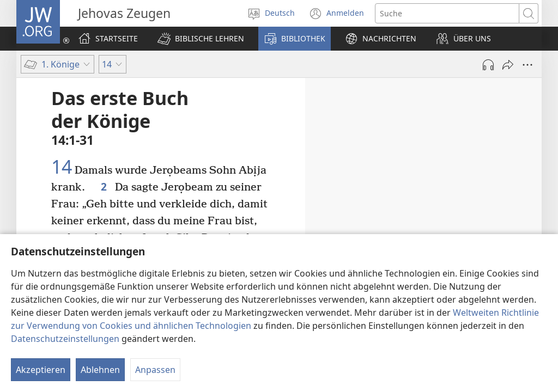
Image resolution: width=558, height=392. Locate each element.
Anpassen (155, 370)
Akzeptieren (41, 370)
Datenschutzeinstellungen (65, 339)
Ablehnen (100, 370)
